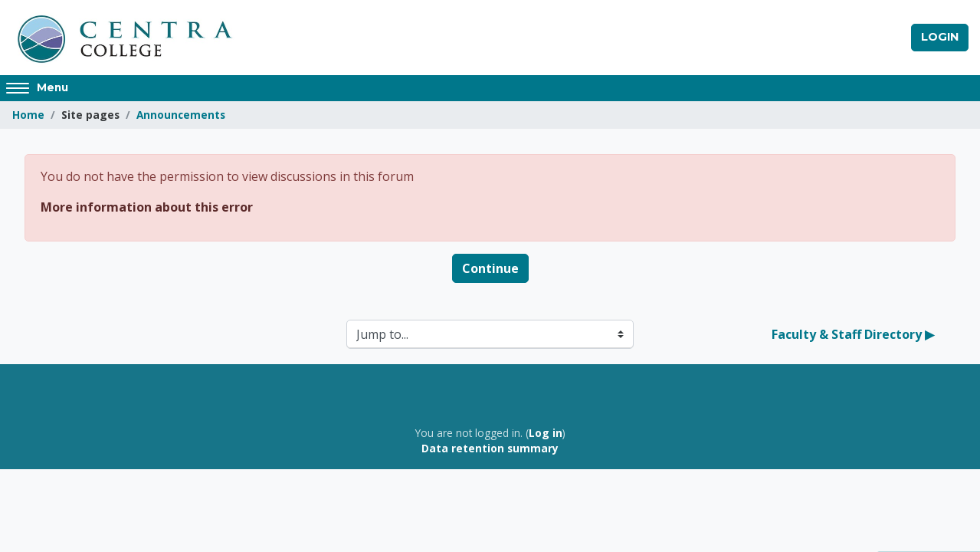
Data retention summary (490, 448)
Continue (490, 268)
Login (940, 37)
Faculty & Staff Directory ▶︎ (853, 334)
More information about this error (147, 207)
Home (28, 115)
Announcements (181, 115)
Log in (546, 433)
